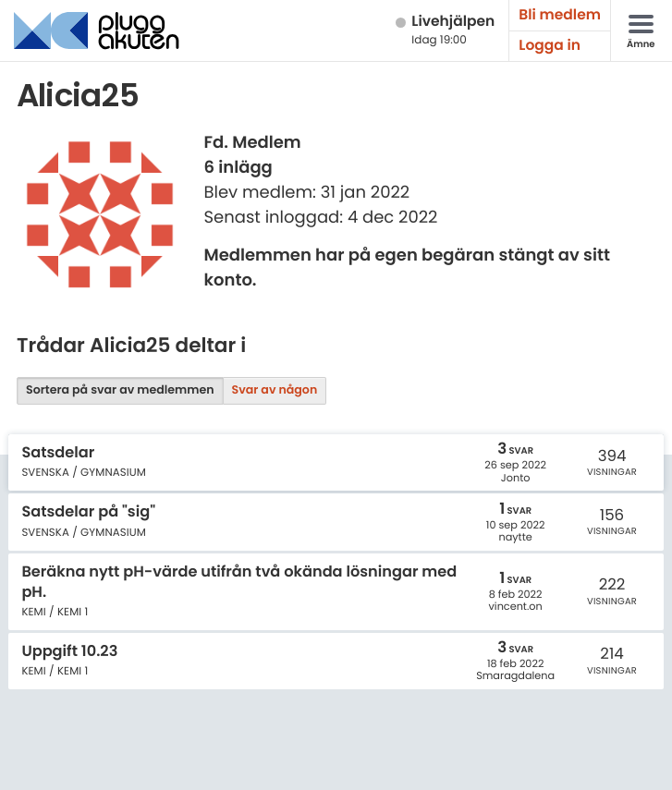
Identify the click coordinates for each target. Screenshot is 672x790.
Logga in (550, 46)
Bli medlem (560, 15)
